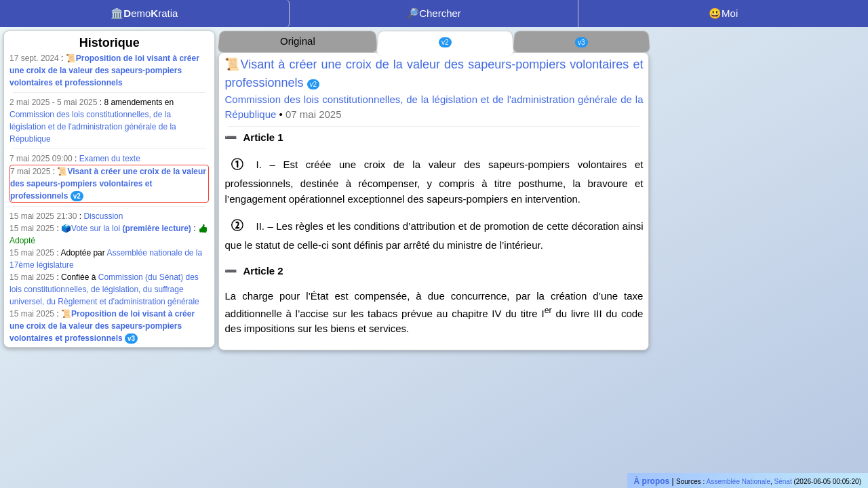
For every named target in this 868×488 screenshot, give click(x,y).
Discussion (103, 216)
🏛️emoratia (144, 13)
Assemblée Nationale (739, 482)
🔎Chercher (434, 13)
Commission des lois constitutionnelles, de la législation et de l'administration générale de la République (93, 127)
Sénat (783, 482)
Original (298, 41)
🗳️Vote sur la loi (126, 228)
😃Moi (723, 13)
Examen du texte (110, 159)
